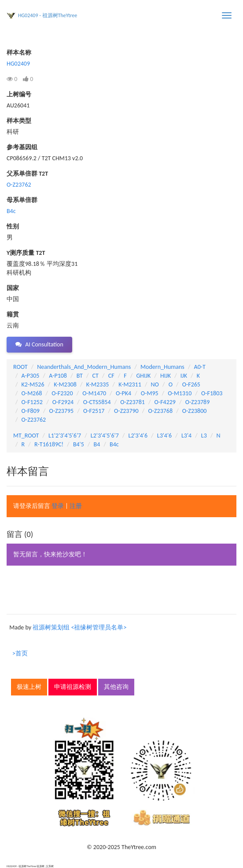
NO (155, 384)
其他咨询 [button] (116, 687)
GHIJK (144, 376)
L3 (204, 436)
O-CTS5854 (97, 402)
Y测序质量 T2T (26, 253)
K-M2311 (130, 384)
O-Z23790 (126, 411)
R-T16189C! (49, 444)
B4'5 (79, 444)
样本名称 (19, 53)
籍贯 (13, 314)
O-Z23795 (62, 411)
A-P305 (31, 376)
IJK (184, 376)
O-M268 (32, 393)
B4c (11, 211)
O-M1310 (180, 393)
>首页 (20, 653)
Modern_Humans (162, 367)
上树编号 (19, 94)
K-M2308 (65, 384)
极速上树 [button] (29, 687)
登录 (58, 506)
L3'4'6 (164, 436)
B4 (97, 444)
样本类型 (19, 121)
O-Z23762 (19, 185)
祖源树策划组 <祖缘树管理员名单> (79, 627)
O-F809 (31, 411)
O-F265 (191, 384)
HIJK (166, 376)
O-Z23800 (195, 411)
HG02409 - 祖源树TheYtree (48, 15)
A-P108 (58, 376)
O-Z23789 (198, 402)
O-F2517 (94, 411)
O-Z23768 (160, 411)
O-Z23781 (133, 402)
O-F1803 (212, 393)
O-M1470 (94, 393)
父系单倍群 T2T (27, 174)
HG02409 (18, 64)
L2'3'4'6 (138, 436)
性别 (13, 226)
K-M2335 (98, 384)
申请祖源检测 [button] (73, 687)
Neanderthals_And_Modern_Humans (84, 367)
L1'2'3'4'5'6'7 (65, 436)
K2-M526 (33, 384)
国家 (13, 288)
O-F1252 (32, 402)
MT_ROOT (26, 436)
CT (96, 376)
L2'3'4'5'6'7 (105, 436)
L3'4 (186, 436)
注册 (76, 506)
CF (111, 376)
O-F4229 (165, 402)
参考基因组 (22, 147)
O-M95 (150, 393)
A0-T (200, 367)
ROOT (20, 367)
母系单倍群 (22, 200)
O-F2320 (62, 393)
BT (80, 376)
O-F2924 (63, 402)
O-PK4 (123, 393)
